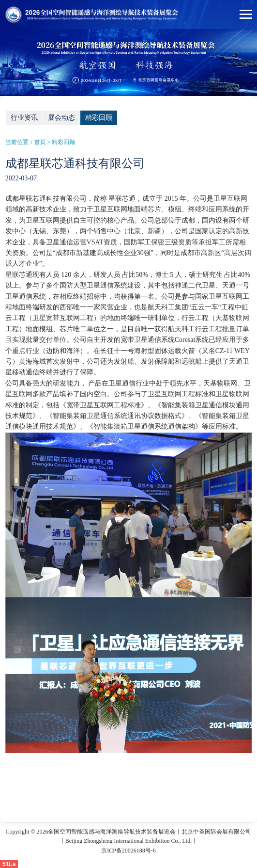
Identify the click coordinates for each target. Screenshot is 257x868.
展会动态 (61, 118)
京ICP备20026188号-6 (128, 851)
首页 (40, 142)
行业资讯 (24, 118)
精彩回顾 (99, 118)
